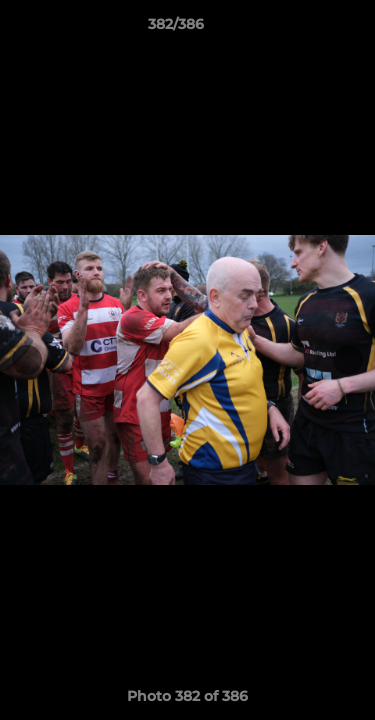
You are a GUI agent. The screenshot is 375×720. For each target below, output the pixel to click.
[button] (303, 29)
